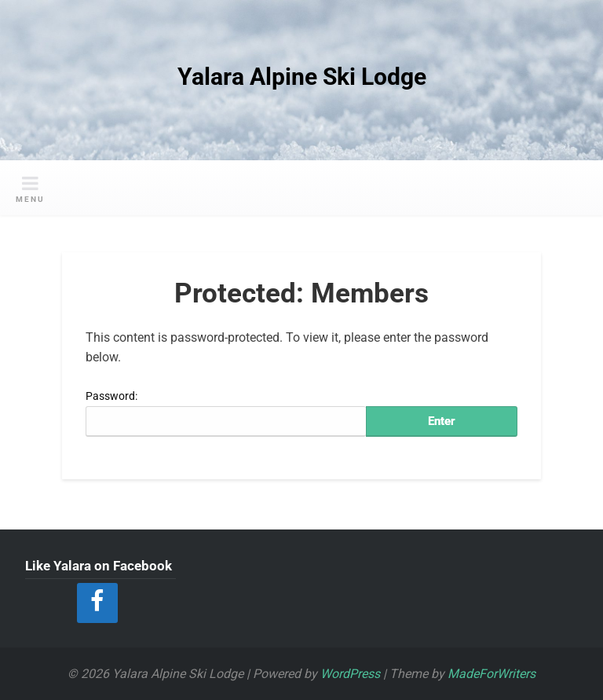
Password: (226, 413)
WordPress (350, 674)
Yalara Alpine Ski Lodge (302, 77)
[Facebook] (97, 603)
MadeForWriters (492, 674)
